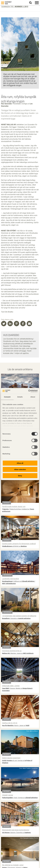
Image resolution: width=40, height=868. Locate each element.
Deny (20, 476)
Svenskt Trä (6, 3)
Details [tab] (20, 397)
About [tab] (33, 397)
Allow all (20, 463)
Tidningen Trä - (15, 7)
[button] (37, 3)
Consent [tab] (7, 397)
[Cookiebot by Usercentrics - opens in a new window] (28, 391)
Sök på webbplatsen (32, 3)
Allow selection (20, 469)
